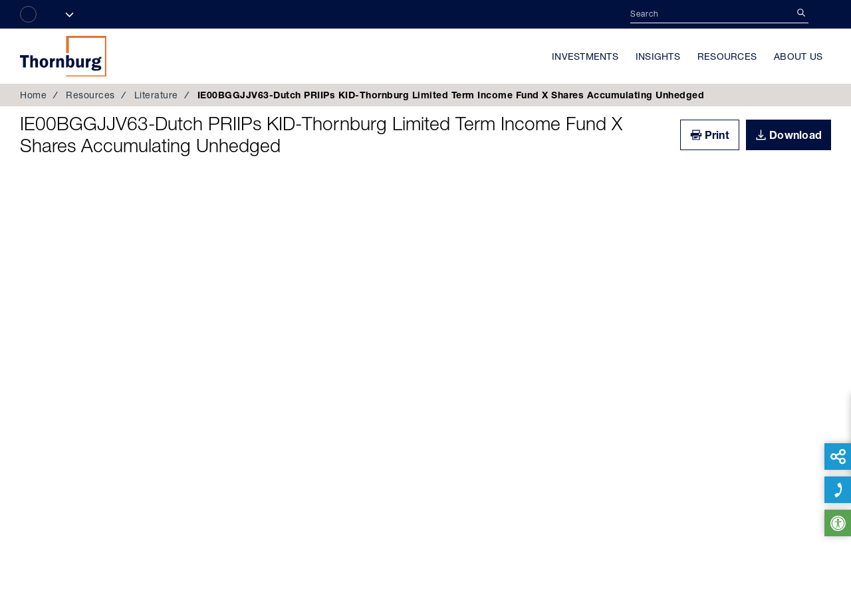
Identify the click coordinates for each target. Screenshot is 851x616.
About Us (798, 56)
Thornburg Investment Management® (63, 56)
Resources (727, 56)
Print (717, 135)
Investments (585, 56)
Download (795, 135)
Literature (156, 95)
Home (33, 95)
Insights (658, 56)
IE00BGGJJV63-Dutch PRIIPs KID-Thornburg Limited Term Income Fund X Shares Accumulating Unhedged (321, 135)
